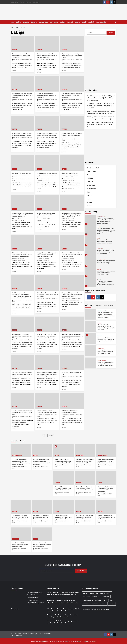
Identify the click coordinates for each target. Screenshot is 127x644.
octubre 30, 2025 (54, 298)
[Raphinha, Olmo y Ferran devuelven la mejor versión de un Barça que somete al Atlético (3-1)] (22, 203)
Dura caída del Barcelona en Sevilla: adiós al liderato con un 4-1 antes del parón (22, 374)
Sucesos (77, 22)
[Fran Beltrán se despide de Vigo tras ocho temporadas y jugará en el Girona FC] (72, 84)
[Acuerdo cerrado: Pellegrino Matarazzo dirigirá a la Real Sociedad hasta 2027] (72, 163)
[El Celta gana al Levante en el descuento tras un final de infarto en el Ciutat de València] (72, 243)
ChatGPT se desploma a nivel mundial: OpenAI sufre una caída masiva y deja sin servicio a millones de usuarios (101, 98)
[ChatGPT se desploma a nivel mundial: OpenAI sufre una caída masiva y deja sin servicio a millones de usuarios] (91, 220)
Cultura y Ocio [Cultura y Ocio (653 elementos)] (105, 593)
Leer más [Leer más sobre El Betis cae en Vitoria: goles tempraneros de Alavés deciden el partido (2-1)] (39, 110)
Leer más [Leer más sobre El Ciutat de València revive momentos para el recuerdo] (64, 427)
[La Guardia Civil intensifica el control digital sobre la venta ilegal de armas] (42, 507)
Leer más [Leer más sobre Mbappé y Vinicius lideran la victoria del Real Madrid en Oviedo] (39, 427)
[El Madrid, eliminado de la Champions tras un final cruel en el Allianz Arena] (106, 507)
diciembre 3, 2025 (17, 220)
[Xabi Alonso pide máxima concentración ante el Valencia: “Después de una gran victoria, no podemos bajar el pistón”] (22, 283)
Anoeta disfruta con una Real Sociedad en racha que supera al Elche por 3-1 (21, 56)
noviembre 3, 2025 (42, 260)
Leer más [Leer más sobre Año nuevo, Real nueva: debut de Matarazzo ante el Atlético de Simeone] (14, 190)
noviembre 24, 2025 (42, 219)
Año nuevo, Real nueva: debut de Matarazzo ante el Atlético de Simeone (21, 175)
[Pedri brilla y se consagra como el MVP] (72, 363)
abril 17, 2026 (66, 521)
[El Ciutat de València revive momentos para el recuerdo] (72, 401)
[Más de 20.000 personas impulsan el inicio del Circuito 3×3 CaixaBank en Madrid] (91, 272)
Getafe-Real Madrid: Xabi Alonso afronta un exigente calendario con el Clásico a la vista (72, 336)
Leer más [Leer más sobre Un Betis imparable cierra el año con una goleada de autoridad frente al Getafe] (39, 192)
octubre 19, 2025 (49, 340)
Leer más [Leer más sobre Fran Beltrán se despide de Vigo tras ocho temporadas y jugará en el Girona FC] (64, 112)
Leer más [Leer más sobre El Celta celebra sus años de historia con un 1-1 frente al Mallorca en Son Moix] (14, 429)
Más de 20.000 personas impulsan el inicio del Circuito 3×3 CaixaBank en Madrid (106, 273)
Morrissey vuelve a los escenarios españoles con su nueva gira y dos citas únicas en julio (100, 118)
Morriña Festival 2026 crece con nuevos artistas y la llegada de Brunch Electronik (20, 545)
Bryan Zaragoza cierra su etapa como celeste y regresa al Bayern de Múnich (72, 56)
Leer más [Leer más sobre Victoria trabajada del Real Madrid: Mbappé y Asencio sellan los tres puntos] (64, 152)
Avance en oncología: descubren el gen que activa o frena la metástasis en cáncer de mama (100, 124)
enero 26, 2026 (54, 99)
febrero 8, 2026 (29, 59)
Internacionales (101, 22)
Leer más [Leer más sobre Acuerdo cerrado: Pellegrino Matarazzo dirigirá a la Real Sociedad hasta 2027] (64, 192)
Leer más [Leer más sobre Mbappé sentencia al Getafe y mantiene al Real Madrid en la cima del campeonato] (14, 351)
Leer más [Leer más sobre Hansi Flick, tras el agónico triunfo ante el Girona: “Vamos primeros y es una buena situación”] (39, 351)
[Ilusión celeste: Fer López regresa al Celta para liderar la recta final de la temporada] (22, 84)
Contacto (36, 2)
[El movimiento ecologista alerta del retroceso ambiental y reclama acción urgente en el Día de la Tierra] (91, 230)
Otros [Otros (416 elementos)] (112, 600)
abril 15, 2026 (24, 548)
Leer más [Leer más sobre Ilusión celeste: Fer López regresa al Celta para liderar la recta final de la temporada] (14, 112)
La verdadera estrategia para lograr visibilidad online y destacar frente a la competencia (105, 283)
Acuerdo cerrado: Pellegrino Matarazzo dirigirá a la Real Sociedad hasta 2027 (70, 175)
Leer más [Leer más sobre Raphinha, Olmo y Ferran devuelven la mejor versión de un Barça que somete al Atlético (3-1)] (14, 231)
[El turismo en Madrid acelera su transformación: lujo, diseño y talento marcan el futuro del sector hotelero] (106, 478)
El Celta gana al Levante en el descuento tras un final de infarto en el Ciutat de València (72, 255)
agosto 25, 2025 (79, 376)
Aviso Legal (34, 633)
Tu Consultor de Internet (101, 609)
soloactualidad (66, 298)
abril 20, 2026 (24, 466)
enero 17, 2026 (79, 139)
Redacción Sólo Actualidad (19, 59)
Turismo (63, 22)
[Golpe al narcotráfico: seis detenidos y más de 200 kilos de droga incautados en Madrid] (91, 241)
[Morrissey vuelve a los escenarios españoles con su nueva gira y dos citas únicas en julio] (91, 251)
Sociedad (70, 22)
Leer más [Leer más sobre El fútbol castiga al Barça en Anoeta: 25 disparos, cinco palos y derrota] (14, 150)
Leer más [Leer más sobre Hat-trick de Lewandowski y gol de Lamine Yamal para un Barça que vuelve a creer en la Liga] (64, 229)
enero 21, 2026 (79, 99)
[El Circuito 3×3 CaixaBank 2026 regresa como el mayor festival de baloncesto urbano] (85, 507)
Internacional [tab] (108, 305)
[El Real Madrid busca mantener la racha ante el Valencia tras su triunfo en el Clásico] (47, 283)
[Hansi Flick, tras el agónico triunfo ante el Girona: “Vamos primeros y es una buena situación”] (47, 324)
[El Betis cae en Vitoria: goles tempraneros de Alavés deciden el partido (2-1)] (47, 84)
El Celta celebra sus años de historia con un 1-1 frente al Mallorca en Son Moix (22, 412)
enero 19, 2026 (29, 137)
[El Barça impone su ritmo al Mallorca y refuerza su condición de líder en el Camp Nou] (47, 44)
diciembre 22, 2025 (42, 181)
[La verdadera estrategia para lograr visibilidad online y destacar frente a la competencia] (91, 282)
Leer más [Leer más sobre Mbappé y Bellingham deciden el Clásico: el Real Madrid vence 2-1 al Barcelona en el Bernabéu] (64, 309)
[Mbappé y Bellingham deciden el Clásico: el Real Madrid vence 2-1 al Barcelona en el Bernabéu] (72, 283)
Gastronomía (54, 22)
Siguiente (50, 436)
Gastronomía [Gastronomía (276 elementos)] (88, 600)
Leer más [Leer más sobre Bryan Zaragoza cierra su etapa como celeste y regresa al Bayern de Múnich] (64, 70)
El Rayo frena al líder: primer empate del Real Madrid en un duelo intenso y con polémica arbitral (22, 255)
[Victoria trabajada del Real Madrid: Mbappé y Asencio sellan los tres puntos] (72, 123)
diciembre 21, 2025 (67, 181)
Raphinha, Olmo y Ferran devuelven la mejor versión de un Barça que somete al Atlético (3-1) (22, 215)
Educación (90, 182)
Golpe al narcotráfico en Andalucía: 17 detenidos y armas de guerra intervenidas (63, 517)
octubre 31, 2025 (29, 300)
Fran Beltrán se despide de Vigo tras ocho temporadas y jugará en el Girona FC (72, 95)
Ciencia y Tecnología (88, 22)
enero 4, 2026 (28, 179)
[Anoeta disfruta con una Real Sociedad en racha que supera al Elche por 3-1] (22, 44)
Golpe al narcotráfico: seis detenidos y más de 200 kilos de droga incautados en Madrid (101, 112)
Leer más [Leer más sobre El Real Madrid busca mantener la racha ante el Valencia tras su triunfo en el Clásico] (39, 311)
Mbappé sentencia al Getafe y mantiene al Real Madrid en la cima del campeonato (22, 336)
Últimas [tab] (89, 305)
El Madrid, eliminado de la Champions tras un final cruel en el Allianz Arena (106, 517)
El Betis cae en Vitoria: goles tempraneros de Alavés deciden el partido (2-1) (46, 95)
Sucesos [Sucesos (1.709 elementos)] (103, 604)
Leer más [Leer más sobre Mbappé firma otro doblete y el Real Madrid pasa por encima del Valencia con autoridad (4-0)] (39, 271)
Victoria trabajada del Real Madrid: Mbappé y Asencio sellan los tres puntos (72, 135)
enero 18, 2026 (54, 137)
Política (19, 22)
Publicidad (29, 2)
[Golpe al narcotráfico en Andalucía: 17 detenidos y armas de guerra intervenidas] (64, 507)
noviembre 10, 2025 (67, 220)
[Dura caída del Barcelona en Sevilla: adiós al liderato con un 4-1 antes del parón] (22, 363)
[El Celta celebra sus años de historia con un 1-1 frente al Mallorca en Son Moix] (22, 401)
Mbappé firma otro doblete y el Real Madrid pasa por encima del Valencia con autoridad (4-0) (47, 255)
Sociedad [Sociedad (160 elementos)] (95, 604)
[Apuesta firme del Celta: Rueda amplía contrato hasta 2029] (47, 203)
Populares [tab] (98, 305)
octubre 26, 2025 (74, 298)
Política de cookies (16, 635)
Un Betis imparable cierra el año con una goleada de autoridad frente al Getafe (47, 175)
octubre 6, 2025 (24, 378)
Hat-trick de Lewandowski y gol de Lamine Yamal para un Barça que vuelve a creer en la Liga (72, 215)
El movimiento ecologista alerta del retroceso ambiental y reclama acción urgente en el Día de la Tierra (101, 106)
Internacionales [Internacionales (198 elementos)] (101, 600)
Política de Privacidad (45, 633)
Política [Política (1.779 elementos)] (86, 604)
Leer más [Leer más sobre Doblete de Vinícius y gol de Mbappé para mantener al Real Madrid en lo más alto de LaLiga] (39, 387)
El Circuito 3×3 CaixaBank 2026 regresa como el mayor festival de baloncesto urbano (85, 517)
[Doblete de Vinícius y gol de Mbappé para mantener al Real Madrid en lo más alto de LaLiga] (47, 363)
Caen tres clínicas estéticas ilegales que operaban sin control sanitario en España (42, 545)
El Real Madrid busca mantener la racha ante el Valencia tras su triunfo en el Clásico (47, 294)
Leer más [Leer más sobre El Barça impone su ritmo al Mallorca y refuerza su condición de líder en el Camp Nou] (39, 72)
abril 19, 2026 (24, 521)
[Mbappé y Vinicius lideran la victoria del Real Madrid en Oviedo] (47, 401)
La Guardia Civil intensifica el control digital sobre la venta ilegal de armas (41, 517)
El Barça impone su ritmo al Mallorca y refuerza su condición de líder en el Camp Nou (47, 56)
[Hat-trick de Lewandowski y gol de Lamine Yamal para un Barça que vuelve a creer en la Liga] (72, 203)
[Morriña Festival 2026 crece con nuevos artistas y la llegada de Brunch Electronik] (21, 534)
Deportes (34, 22)
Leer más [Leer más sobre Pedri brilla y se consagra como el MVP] (64, 389)
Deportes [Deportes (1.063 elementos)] (86, 597)
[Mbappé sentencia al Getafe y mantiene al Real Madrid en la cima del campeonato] (22, 324)
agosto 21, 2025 (79, 415)
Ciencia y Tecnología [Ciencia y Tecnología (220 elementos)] (90, 593)
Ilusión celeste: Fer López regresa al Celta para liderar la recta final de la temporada (22, 95)
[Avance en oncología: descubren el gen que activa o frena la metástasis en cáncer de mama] (91, 261)
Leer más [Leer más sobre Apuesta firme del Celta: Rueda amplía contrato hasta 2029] (39, 230)
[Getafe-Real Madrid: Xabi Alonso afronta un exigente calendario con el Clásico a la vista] (72, 324)
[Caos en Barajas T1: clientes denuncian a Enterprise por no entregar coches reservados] (21, 507)
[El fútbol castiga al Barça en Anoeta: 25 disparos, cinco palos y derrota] (22, 123)
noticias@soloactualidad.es (36, 602)
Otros (89, 192)
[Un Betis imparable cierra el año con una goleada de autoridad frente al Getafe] (47, 163)
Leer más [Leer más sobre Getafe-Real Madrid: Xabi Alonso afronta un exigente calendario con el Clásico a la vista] (64, 349)
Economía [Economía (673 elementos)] (96, 597)
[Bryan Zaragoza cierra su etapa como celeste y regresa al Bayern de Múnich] (72, 44)
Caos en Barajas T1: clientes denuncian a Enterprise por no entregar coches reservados (20, 517)
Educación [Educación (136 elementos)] (106, 597)
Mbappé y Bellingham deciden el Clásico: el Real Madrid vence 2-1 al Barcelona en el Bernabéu (72, 294)
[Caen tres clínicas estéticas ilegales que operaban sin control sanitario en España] (42, 534)
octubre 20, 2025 (24, 340)
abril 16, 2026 (88, 521)
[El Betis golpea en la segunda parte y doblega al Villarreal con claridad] (47, 123)
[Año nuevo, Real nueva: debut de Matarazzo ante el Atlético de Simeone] (22, 163)
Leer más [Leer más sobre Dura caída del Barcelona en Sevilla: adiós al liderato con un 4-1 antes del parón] (14, 387)
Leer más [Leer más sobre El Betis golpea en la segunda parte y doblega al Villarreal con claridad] (39, 150)
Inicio (22, 2)
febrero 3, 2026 (79, 59)
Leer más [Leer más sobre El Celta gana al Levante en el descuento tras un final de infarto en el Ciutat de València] (64, 269)
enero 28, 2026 (29, 99)
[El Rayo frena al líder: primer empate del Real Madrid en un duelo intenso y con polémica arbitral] (22, 243)
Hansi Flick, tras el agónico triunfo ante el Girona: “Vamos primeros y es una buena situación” (47, 336)
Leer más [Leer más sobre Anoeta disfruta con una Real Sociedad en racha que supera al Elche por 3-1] (14, 70)
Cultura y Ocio (43, 22)
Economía (26, 22)
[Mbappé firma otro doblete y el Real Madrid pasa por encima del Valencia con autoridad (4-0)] (47, 243)
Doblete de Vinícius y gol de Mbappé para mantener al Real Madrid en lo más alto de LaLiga (47, 374)
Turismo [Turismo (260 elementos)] (112, 604)
